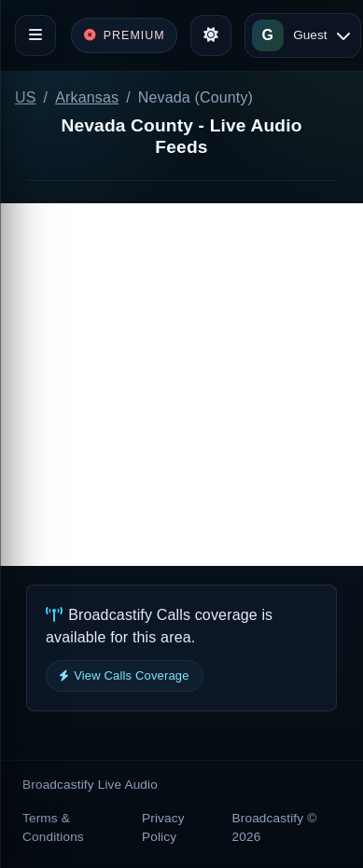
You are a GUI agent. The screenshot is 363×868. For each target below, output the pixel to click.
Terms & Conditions (53, 827)
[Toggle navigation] (35, 35)
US (26, 97)
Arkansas (87, 97)
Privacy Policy (163, 827)
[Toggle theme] (211, 35)
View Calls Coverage (125, 675)
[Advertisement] (181, 385)
